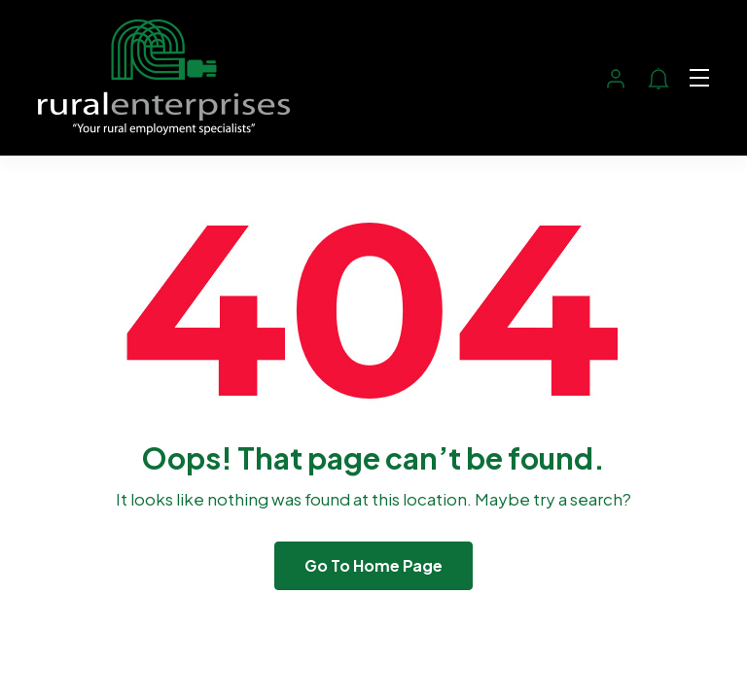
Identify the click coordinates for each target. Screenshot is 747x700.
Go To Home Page (373, 565)
